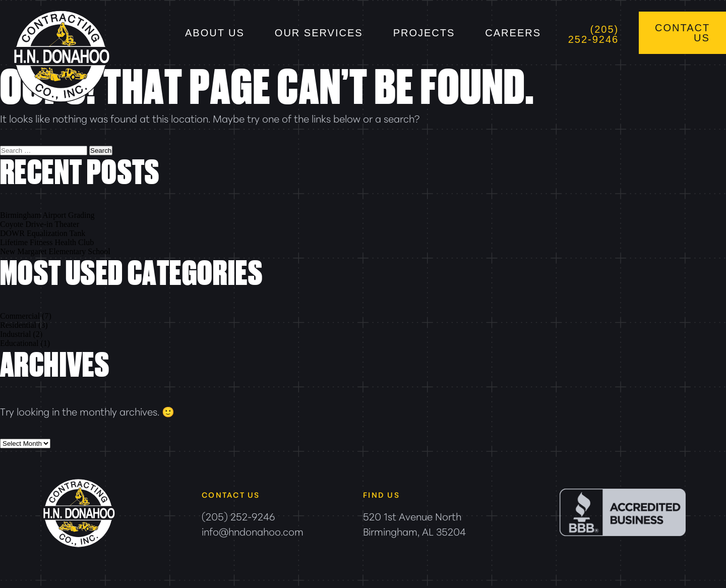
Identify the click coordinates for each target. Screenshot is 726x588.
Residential (18, 325)
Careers (513, 33)
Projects (424, 33)
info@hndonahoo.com (253, 531)
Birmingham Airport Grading (47, 215)
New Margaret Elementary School (55, 251)
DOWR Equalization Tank (43, 233)
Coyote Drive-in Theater (40, 224)
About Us (215, 33)
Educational (19, 343)
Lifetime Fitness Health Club (47, 242)
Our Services (319, 33)
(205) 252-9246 (594, 34)
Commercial (20, 316)
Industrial (15, 334)
